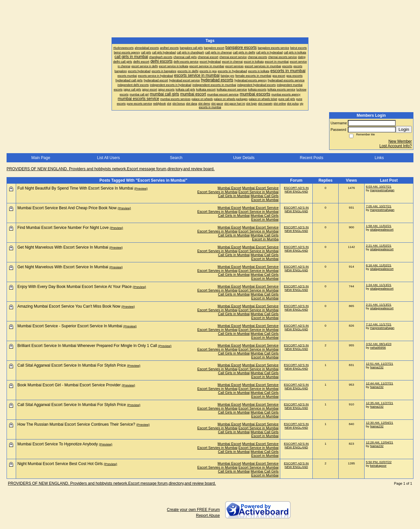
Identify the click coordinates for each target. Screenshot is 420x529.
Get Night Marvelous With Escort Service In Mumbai (63, 247)
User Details (244, 158)
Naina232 (377, 367)
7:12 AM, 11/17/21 (379, 324)
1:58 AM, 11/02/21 (379, 226)
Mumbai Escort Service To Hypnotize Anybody (58, 444)
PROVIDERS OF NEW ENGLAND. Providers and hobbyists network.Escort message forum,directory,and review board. (111, 169)
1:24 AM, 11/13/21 (379, 285)
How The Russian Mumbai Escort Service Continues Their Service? (76, 424)
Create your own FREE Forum (193, 510)
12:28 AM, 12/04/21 (379, 442)
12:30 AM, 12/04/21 (379, 423)
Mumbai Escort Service (260, 188)
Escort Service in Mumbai (259, 192)
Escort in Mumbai (265, 200)
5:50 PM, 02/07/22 (379, 462)
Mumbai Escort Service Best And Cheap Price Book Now (67, 208)
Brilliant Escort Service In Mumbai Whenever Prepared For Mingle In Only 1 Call (87, 346)
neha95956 (378, 347)
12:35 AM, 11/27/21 (379, 403)
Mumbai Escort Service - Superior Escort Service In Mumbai (70, 326)
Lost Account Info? (396, 146)
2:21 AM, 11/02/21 (379, 245)
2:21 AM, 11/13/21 (379, 305)
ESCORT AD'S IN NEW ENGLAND (296, 190)
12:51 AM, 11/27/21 (379, 364)
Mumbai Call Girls (265, 196)
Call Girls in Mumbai (234, 196)
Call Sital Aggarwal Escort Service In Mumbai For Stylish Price (72, 365)
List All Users (108, 158)
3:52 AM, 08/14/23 (379, 344)
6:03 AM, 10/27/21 (379, 186)
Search (176, 158)
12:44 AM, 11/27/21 (379, 383)
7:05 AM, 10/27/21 (379, 206)
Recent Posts (312, 158)
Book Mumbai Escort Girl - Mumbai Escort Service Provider (69, 385)
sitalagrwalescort (382, 229)
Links (379, 158)
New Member (400, 141)
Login (404, 129)
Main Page (41, 158)
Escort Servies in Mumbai (217, 192)
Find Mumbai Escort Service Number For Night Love (63, 228)
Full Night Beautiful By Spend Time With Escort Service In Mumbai (75, 188)
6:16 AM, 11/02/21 (379, 265)
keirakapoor (378, 466)
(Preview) (141, 188)
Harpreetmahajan (382, 190)
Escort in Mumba (265, 239)
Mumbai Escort (229, 188)
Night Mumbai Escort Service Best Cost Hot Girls (60, 464)
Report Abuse (208, 516)
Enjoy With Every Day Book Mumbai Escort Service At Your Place (74, 287)
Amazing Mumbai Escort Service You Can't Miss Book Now (69, 306)
